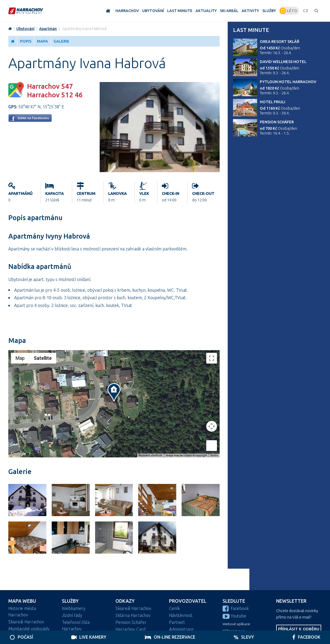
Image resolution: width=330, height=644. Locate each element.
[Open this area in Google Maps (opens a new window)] (18, 454)
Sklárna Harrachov (133, 615)
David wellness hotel (283, 62)
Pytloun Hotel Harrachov (288, 82)
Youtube (234, 616)
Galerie (61, 41)
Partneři (177, 622)
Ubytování (25, 29)
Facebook (236, 608)
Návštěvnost (181, 615)
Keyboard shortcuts (150, 455)
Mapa (42, 41)
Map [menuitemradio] (20, 358)
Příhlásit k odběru (299, 629)
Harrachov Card (130, 629)
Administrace (181, 629)
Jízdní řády (72, 615)
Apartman (48, 29)
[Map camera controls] (212, 426)
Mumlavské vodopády (29, 629)
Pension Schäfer (277, 122)
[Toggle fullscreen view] (212, 358)
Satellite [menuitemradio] (43, 358)
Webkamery (74, 608)
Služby (70, 601)
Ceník (174, 608)
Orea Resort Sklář (280, 42)
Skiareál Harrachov (26, 622)
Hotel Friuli (273, 102)
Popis (26, 41)
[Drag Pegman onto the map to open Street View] (212, 446)
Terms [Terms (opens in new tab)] (214, 455)
